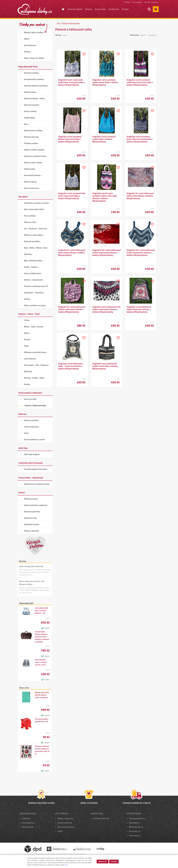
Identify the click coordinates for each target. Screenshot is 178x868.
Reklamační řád (30, 518)
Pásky (26, 346)
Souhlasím (114, 861)
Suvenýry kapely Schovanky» (36, 469)
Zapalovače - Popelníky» (34, 293)
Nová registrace (137, 2)
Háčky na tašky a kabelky (34, 150)
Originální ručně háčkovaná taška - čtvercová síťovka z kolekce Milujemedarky (70, 366)
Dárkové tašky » (30, 92)
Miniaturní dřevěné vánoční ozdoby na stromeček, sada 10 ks (42, 750)
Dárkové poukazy (31, 499)
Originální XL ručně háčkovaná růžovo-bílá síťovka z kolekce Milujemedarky (140, 196)
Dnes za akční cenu (32, 188)
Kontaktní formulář (101, 818)
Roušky (27, 384)
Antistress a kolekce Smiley (35, 156)
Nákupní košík (28, 827)
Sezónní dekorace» (32, 427)
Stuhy (26, 433)
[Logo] (35, 9)
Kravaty (27, 339)
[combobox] (143, 35)
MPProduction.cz (136, 827)
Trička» (27, 320)
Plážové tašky (30, 169)
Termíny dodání (100, 9)
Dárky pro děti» (30, 222)
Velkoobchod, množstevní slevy (37, 484)
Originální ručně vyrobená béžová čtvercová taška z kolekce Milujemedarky (70, 139)
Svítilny (27, 299)
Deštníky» (28, 254)
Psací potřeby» (30, 216)
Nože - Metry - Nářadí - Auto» (36, 248)
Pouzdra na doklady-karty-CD (36, 286)
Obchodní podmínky (32, 512)
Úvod (59, 23)
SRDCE (27, 39)
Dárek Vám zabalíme (75, 9)
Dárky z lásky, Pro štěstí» (34, 58)
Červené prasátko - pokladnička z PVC (42, 720)
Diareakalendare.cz (137, 818)
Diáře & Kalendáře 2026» (34, 209)
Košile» (27, 333)
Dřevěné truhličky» (32, 73)
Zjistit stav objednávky (151, 2)
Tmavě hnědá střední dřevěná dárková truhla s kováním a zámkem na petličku (42, 637)
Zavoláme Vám (114, 9)
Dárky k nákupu (30, 182)
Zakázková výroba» (32, 524)
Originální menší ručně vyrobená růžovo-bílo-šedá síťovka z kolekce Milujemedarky (105, 197)
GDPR (60, 831)
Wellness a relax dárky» (34, 235)
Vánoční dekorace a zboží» (35, 440)
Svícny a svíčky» (31, 111)
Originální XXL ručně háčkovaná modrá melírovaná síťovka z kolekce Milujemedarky (106, 253)
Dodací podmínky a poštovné (36, 505)
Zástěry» (28, 52)
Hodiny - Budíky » (31, 267)
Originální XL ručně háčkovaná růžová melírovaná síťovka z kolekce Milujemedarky (72, 309)
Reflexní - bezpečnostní (33, 280)
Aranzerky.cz (134, 831)
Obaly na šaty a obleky (33, 163)
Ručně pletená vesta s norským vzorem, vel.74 (41, 662)
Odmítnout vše (102, 861)
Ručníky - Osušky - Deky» (34, 378)
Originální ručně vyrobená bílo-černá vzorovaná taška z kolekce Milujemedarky (72, 196)
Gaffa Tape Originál (32, 454)
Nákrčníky (28, 371)
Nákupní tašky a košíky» (34, 32)
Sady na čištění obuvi (32, 273)
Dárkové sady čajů (31, 137)
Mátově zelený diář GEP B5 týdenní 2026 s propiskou (42, 695)
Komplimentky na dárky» (34, 79)
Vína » (27, 124)
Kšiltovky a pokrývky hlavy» (35, 352)
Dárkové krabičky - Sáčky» (35, 99)
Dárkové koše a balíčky (33, 131)
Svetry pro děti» (30, 399)
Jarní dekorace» (30, 45)
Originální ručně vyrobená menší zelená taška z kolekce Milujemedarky (105, 82)
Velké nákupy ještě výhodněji (31, 566)
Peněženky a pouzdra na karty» (37, 203)
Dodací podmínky (65, 823)
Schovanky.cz (135, 835)
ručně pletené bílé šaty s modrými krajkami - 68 (42, 610)
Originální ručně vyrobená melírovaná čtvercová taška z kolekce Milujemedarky (140, 82)
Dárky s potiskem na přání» (35, 305)
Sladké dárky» (30, 118)
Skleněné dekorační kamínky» (36, 86)
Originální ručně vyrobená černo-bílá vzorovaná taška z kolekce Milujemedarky (140, 139)
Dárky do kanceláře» (32, 241)
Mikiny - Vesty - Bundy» (34, 327)
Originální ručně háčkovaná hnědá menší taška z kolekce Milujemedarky (105, 366)
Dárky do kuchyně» (32, 105)
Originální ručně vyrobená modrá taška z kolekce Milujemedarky (104, 139)
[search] (149, 9)
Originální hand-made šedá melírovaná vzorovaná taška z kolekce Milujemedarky (71, 82)
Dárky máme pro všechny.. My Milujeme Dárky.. (32, 583)
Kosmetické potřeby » (33, 175)
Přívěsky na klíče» (31, 143)
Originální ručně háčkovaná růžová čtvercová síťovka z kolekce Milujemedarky (139, 309)
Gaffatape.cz (134, 823)
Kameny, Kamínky (31, 420)
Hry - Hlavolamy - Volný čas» (36, 229)
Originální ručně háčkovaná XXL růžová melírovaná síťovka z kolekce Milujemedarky (106, 309)
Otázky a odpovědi (31, 531)
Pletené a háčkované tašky (35, 405)
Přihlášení (127, 2)
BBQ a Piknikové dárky (33, 261)
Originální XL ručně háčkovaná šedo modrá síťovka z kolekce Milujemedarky (72, 253)
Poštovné (89, 9)
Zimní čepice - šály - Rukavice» (36, 365)
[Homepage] (62, 9)
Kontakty (125, 9)
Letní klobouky (30, 359)
